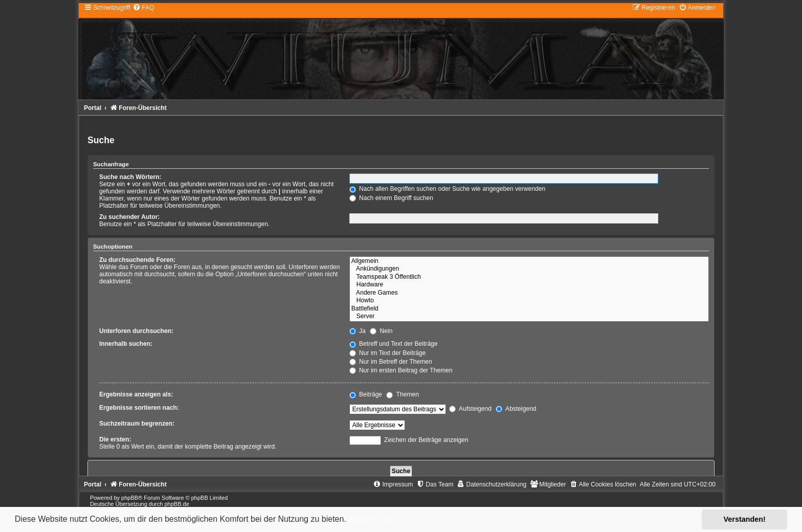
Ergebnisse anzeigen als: (136, 394)
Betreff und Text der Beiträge (394, 344)
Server (529, 317)
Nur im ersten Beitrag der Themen (401, 370)
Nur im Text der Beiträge (388, 353)
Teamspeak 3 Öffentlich (529, 277)
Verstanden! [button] (745, 519)
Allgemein (529, 261)
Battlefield (529, 309)
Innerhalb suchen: (126, 344)
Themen (403, 394)
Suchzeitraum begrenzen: (137, 424)
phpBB (130, 498)
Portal (93, 108)
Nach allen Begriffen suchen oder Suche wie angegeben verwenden (448, 189)
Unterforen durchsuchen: (136, 331)
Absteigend (516, 409)
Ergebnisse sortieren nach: (139, 408)
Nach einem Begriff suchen (391, 198)
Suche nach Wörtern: (130, 177)
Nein (381, 331)
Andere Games (529, 293)
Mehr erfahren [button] (376, 519)
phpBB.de (176, 504)
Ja (358, 331)
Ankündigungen (529, 269)
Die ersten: (115, 439)
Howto (529, 301)
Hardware (529, 285)
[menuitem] (143, 8)
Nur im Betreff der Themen (391, 362)
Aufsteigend (470, 409)
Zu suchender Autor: (129, 217)
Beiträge (366, 394)
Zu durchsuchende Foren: (137, 260)
